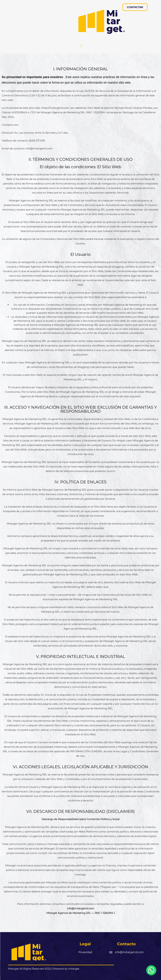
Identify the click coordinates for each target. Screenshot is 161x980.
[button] (81, 46)
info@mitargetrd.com (80, 908)
